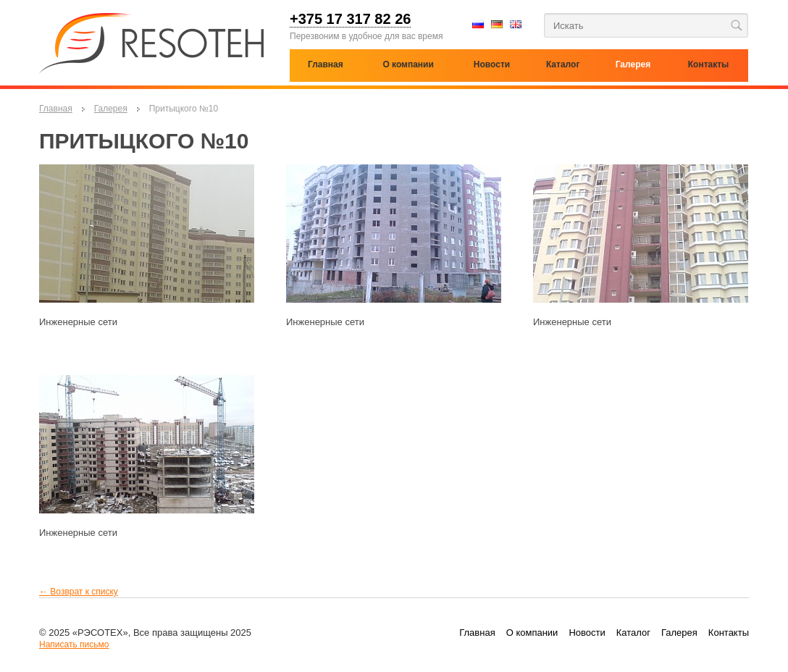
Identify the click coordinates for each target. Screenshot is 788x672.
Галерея (111, 109)
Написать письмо (74, 644)
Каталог (563, 64)
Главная (56, 109)
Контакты (729, 633)
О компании (408, 64)
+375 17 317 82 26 (350, 20)
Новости (587, 633)
